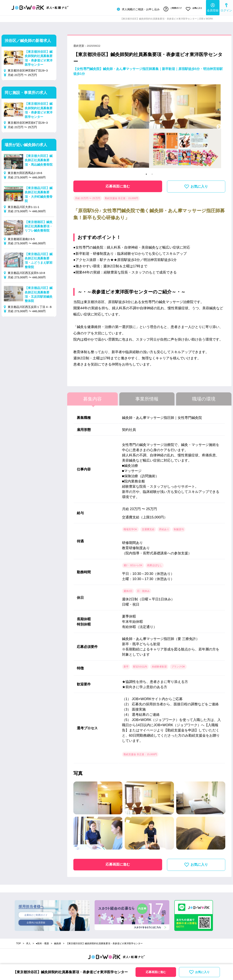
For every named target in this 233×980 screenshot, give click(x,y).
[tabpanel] (149, 125)
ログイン (226, 7)
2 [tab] (152, 172)
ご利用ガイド (169, 8)
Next (219, 125)
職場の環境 (204, 397)
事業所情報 (147, 397)
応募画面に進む (118, 185)
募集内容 (92, 397)
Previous (80, 125)
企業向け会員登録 (36, 922)
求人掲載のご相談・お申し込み (133, 9)
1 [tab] (146, 172)
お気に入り (193, 8)
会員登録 (213, 7)
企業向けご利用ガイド (36, 914)
